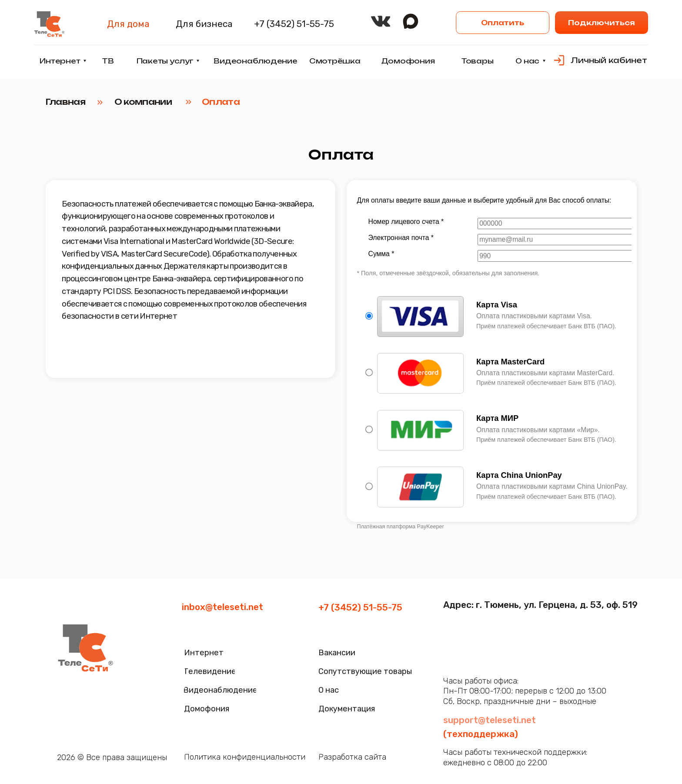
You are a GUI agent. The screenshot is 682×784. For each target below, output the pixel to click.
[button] (602, 23)
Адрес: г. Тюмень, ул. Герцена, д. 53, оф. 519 (540, 605)
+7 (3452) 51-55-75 (360, 607)
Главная (65, 102)
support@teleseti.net (490, 720)
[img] (49, 24)
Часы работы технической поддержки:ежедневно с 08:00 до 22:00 (515, 757)
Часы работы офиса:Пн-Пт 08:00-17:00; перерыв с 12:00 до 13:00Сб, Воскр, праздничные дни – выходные (525, 691)
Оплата (221, 102)
